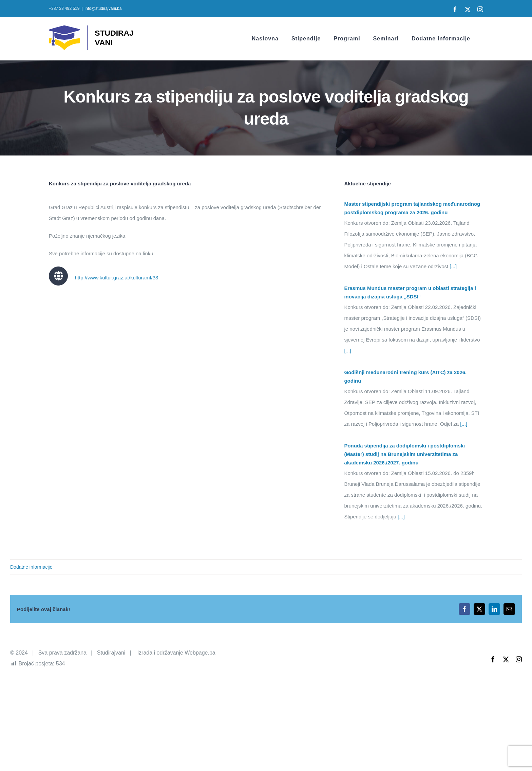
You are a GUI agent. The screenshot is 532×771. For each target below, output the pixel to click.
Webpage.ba (200, 653)
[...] (452, 266)
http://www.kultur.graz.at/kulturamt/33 (116, 278)
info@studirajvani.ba (103, 8)
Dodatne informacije (31, 567)
